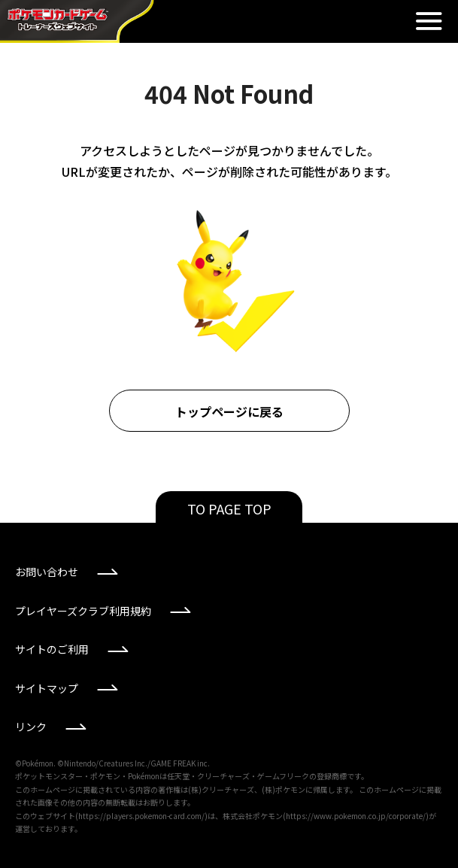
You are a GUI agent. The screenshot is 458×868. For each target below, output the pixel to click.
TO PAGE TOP (229, 508)
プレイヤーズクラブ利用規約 (83, 611)
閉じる (429, 21)
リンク (31, 727)
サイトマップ (47, 688)
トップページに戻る (229, 411)
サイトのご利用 (52, 649)
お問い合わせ (47, 572)
